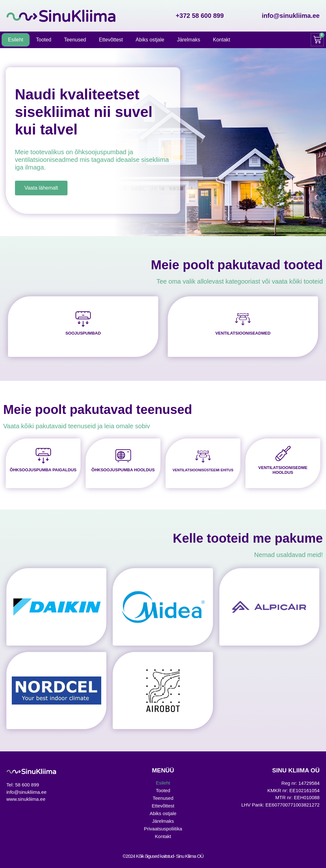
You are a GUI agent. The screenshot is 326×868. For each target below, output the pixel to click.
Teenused (75, 40)
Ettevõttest (111, 40)
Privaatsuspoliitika (163, 829)
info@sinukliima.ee (291, 16)
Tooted (44, 40)
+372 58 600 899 (200, 16)
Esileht (16, 40)
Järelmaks (189, 40)
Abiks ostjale (150, 40)
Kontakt (222, 40)
